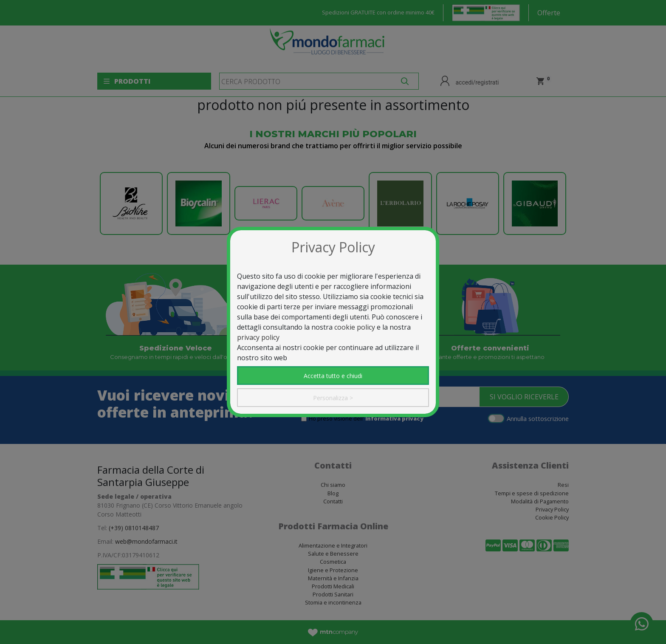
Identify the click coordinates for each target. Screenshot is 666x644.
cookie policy (355, 327)
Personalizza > (333, 398)
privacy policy (258, 337)
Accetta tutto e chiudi (333, 376)
